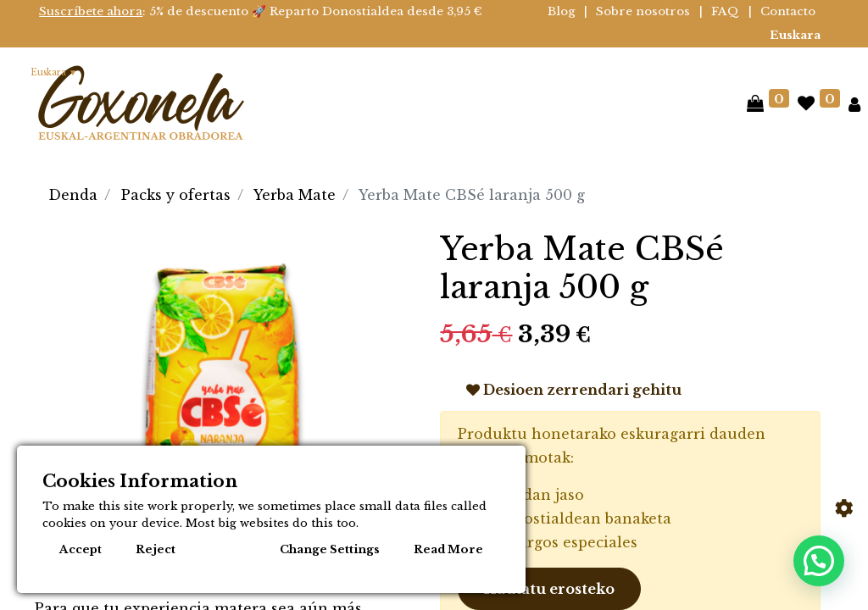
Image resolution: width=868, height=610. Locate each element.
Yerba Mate (295, 195)
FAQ (725, 11)
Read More (448, 549)
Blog (562, 11)
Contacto (788, 11)
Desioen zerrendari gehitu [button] (574, 390)
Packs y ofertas (176, 195)
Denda (73, 195)
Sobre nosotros (643, 11)
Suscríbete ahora (91, 11)
